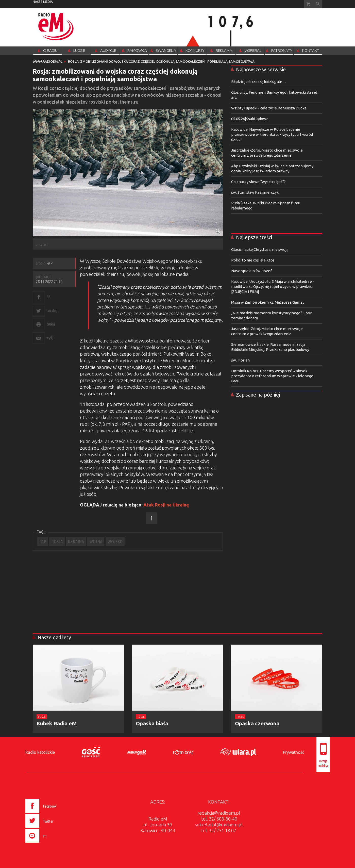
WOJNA (96, 542)
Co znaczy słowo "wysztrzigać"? (258, 182)
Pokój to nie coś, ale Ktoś (253, 260)
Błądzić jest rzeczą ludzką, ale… (259, 82)
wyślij (50, 338)
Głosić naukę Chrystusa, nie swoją (260, 249)
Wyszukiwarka (318, 4)
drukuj (50, 324)
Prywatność (293, 752)
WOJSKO (115, 542)
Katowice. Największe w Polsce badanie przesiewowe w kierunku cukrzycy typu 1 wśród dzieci (272, 134)
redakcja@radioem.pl (219, 813)
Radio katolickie (40, 752)
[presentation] (51, 843)
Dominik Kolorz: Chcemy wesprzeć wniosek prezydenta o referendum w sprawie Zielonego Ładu (272, 376)
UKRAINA (76, 542)
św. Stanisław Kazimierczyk (255, 192)
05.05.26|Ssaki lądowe (250, 119)
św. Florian (240, 360)
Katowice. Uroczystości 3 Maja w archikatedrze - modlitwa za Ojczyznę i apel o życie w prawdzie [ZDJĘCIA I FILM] (273, 286)
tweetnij (52, 310)
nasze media (43, 2)
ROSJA (57, 542)
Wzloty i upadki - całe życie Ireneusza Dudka (269, 108)
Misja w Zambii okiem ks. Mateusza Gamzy (268, 302)
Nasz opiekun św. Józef (251, 271)
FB (48, 297)
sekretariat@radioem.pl (219, 825)
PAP (43, 542)
